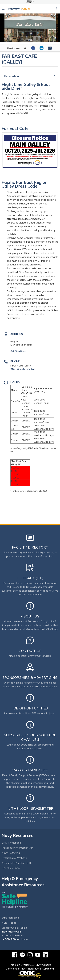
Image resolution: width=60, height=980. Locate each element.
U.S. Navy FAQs (11, 868)
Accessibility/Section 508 (16, 863)
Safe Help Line (10, 918)
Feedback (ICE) (30, 578)
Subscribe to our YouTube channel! (30, 737)
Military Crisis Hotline (14, 928)
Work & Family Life (30, 770)
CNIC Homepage (11, 843)
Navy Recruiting (11, 853)
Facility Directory (30, 547)
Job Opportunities (30, 708)
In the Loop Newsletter (30, 808)
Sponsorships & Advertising (30, 678)
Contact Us (30, 651)
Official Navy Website (14, 858)
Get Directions (18, 351)
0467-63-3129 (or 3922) (23, 369)
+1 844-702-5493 (13, 935)
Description (12, 76)
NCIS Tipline (9, 923)
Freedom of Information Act (17, 848)
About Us (30, 616)
